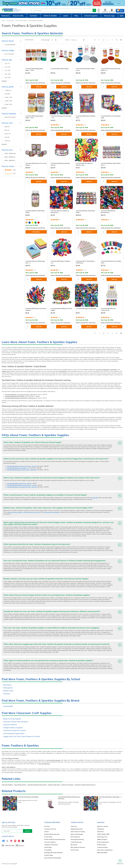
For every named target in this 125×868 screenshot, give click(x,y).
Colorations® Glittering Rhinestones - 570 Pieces (70, 798)
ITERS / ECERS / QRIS (103, 834)
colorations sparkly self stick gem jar (85, 785)
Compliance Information (51, 845)
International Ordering (77, 839)
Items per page (45, 40)
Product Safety (49, 855)
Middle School (8, 691)
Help (99, 11)
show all (4, 81)
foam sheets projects (20, 785)
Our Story (47, 826)
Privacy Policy (48, 837)
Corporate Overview (50, 829)
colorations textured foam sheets (37, 785)
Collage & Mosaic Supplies (13, 728)
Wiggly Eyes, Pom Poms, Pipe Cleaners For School (22, 736)
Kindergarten (8, 688)
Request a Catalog (102, 826)
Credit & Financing (76, 842)
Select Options (36, 232)
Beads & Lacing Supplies (12, 719)
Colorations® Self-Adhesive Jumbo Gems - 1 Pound (22, 485)
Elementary (7, 685)
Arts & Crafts (10, 21)
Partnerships (48, 847)
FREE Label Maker (102, 853)
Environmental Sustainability (53, 858)
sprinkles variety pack (54, 785)
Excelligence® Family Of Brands (53, 853)
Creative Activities (102, 847)
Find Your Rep (75, 850)
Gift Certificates (75, 837)
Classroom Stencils (10, 725)
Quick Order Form (102, 837)
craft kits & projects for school (31, 512)
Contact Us (74, 826)
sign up (28, 831)
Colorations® (62, 371)
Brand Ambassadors (103, 842)
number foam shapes (67, 785)
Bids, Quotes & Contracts (78, 847)
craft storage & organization (52, 512)
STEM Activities (102, 845)
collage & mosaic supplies (14, 512)
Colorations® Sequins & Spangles (28, 797)
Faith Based (101, 829)
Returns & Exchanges (77, 834)
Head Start (100, 832)
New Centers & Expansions (105, 850)
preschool (99, 369)
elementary (114, 369)
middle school (6, 371)
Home (3, 21)
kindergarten (106, 369)
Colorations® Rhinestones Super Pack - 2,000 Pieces (20, 398)
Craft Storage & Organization (14, 733)
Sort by (67, 40)
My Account (74, 845)
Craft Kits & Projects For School (14, 730)
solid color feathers (7, 785)
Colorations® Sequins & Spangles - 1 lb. (16, 396)
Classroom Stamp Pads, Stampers (16, 722)
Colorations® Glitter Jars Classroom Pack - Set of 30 (20, 395)
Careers (47, 832)
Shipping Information (77, 829)
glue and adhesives (44, 764)
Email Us (21, 846)
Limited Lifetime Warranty (52, 834)
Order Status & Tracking (78, 832)
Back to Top (120, 862)
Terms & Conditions (50, 842)
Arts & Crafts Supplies (21, 21)
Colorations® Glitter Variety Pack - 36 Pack (19, 483)
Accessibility (48, 850)
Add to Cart (39, 87)
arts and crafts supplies (54, 760)
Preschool (7, 694)
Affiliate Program (102, 839)
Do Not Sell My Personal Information (55, 839)
